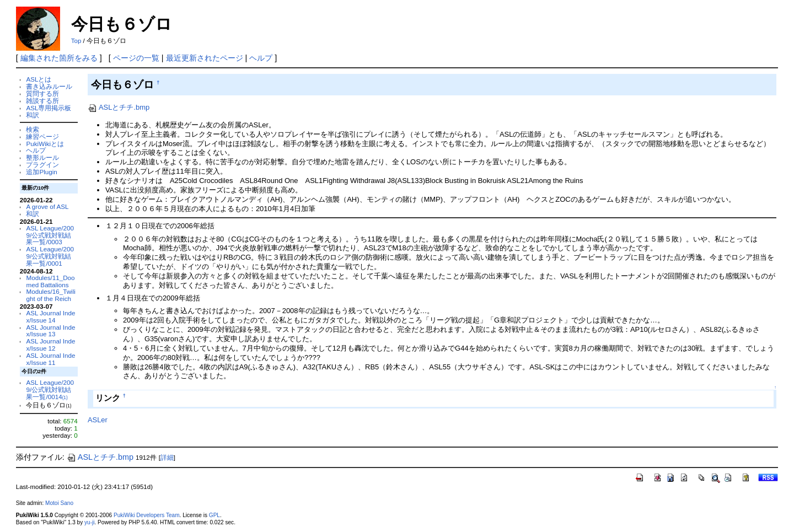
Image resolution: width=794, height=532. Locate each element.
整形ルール (42, 157)
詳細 (167, 458)
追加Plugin (41, 172)
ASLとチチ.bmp (119, 107)
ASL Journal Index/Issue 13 (50, 331)
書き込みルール (49, 86)
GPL (214, 515)
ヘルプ (261, 58)
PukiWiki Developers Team (147, 515)
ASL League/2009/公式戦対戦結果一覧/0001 (50, 256)
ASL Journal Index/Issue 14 (50, 316)
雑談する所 (42, 101)
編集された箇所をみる (59, 58)
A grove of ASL (47, 206)
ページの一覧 (136, 58)
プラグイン (42, 165)
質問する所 (42, 93)
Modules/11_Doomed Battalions (50, 281)
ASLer (98, 420)
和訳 (33, 115)
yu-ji (89, 522)
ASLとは (39, 79)
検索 (33, 129)
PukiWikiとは (45, 144)
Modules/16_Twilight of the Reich (50, 295)
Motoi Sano (59, 503)
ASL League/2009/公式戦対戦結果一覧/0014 (50, 389)
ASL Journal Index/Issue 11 (50, 359)
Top (76, 41)
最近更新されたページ (205, 58)
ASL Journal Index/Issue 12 (50, 345)
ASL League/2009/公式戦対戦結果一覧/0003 (50, 235)
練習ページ (42, 136)
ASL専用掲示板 (49, 108)
